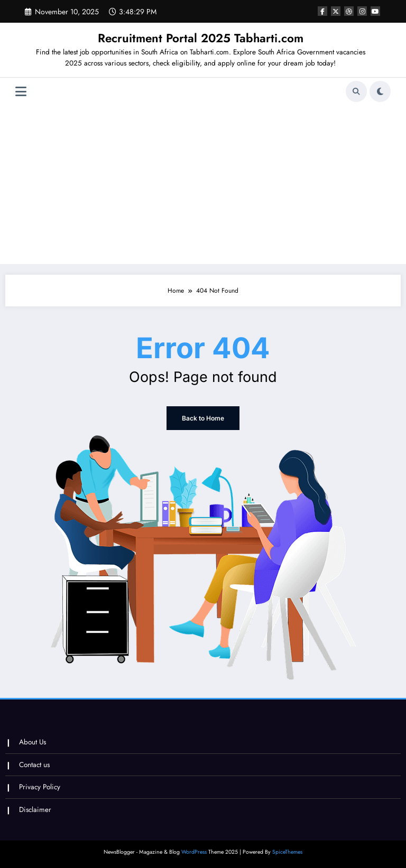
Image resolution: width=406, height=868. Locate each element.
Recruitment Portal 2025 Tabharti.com (201, 38)
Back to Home (203, 418)
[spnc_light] (380, 91)
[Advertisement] (203, 185)
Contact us (34, 765)
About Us (33, 742)
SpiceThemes (287, 852)
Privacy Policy (40, 787)
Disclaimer (35, 810)
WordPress (194, 852)
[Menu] (21, 92)
